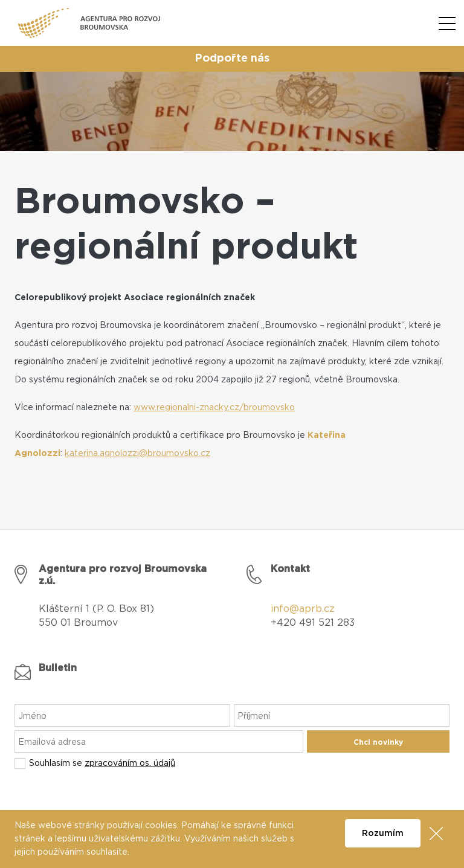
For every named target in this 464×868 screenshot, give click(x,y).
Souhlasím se (102, 764)
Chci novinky (378, 742)
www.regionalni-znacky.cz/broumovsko (214, 408)
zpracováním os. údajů (130, 764)
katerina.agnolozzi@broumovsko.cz (137, 454)
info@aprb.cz (303, 609)
